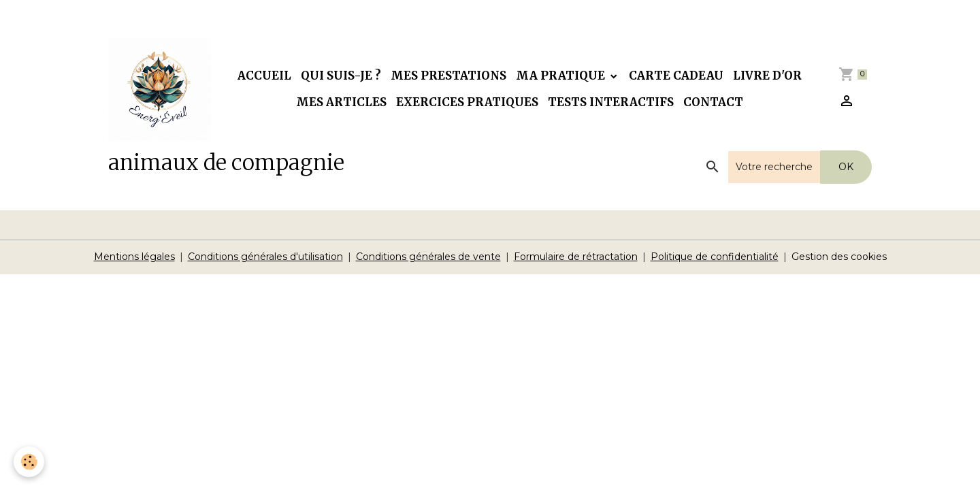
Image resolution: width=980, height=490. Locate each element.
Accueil (264, 76)
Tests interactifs (611, 102)
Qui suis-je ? (341, 76)
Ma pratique (562, 76)
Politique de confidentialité (715, 257)
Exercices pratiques (467, 102)
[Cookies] (29, 462)
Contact (713, 102)
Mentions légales (134, 257)
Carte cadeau (676, 76)
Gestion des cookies (839, 257)
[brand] (160, 89)
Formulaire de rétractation (576, 257)
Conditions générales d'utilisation (265, 257)
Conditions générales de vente (428, 257)
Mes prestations (448, 76)
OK (846, 167)
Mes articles (341, 102)
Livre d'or (767, 76)
